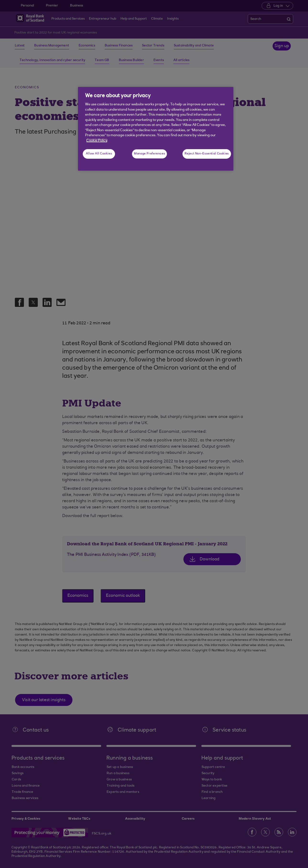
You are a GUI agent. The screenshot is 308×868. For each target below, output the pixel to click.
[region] (156, 129)
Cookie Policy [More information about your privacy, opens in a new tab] (97, 141)
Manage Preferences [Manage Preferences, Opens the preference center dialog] (149, 154)
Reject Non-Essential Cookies (207, 154)
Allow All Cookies (99, 154)
